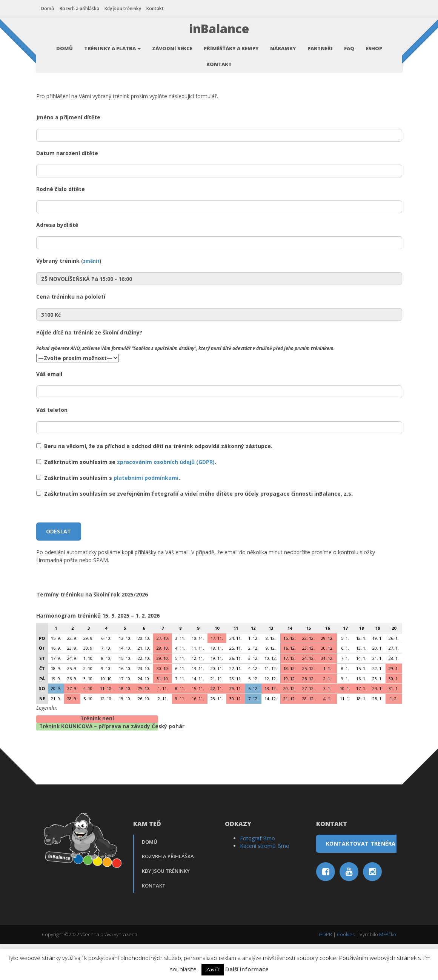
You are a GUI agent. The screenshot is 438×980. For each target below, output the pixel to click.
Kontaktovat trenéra (361, 880)
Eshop (374, 47)
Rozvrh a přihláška (81, 8)
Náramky (283, 47)
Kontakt (156, 8)
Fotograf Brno (257, 874)
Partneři (320, 47)
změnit (91, 297)
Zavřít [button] (213, 969)
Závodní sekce (172, 47)
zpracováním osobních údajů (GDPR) (166, 498)
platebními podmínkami (146, 514)
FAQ (349, 47)
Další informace (247, 969)
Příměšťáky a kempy (231, 47)
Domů (49, 8)
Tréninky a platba (112, 47)
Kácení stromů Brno (265, 882)
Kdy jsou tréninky (124, 8)
